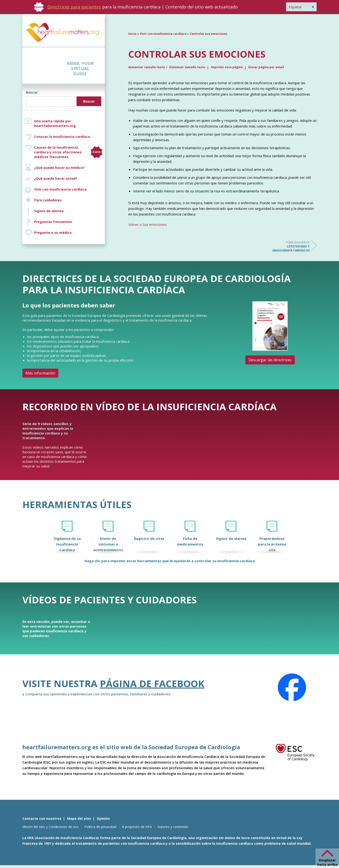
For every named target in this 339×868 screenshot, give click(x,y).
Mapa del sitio (79, 818)
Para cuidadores (48, 200)
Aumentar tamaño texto (147, 67)
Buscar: (32, 92)
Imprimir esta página (227, 67)
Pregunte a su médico (53, 233)
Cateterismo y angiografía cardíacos (291, 246)
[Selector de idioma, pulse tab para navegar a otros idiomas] (301, 7)
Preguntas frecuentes (53, 222)
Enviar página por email (266, 67)
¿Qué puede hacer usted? (56, 178)
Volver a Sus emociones (147, 224)
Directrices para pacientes (74, 7)
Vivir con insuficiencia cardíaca (60, 189)
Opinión (103, 818)
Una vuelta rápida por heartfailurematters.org (55, 123)
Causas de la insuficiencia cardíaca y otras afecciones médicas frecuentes (68, 152)
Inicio (132, 34)
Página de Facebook (152, 683)
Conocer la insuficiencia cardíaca (62, 137)
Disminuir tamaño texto (187, 67)
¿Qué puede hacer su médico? (59, 168)
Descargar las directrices (270, 360)
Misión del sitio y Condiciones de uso (50, 827)
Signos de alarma (49, 211)
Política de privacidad (100, 827)
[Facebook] (292, 687)
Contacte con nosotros (42, 818)
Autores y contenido (173, 827)
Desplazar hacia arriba (327, 862)
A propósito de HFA (137, 827)
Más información (40, 373)
